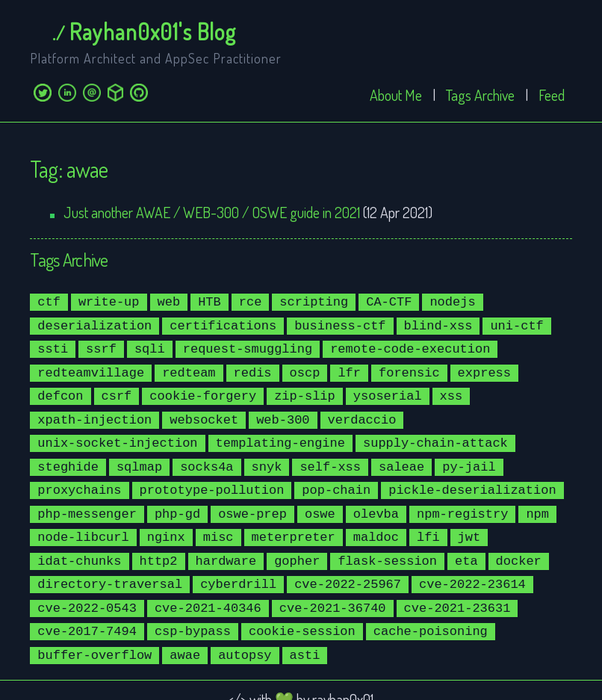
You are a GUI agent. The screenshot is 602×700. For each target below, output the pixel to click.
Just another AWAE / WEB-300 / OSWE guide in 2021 (212, 212)
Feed (552, 95)
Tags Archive (480, 95)
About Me (396, 95)
